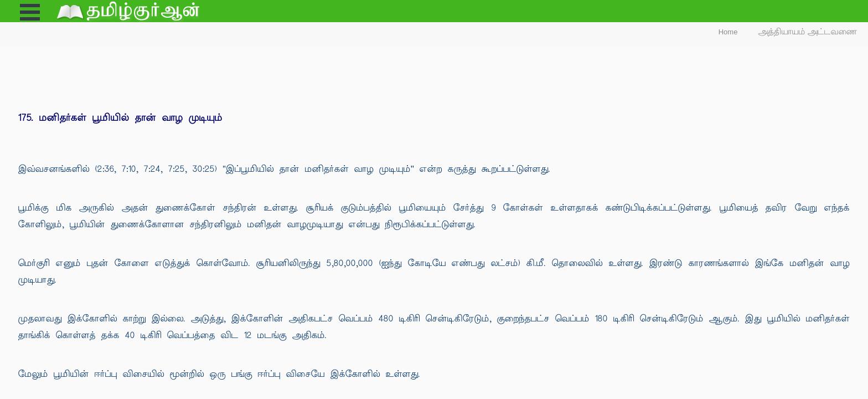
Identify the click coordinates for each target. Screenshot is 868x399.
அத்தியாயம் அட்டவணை (808, 32)
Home (728, 32)
